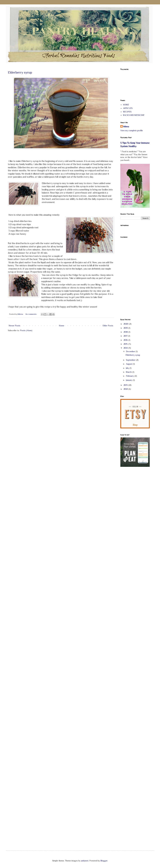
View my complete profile (132, 131)
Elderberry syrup (20, 72)
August (129, 364)
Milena (126, 127)
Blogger (104, 861)
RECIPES (127, 112)
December (131, 351)
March (129, 372)
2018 (126, 332)
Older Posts (108, 326)
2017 (126, 336)
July (128, 368)
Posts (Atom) (26, 330)
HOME (126, 105)
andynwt (85, 861)
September (131, 360)
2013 (126, 385)
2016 (126, 340)
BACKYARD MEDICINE (134, 115)
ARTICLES (128, 108)
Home (62, 326)
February (130, 376)
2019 (126, 328)
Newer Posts (14, 326)
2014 (126, 348)
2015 (126, 344)
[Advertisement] (132, 516)
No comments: (31, 314)
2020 (126, 324)
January (129, 380)
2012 (126, 389)
